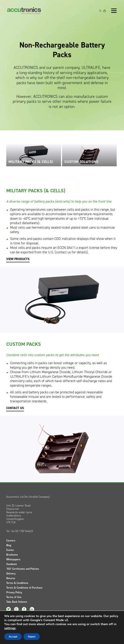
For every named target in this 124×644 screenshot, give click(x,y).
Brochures (12, 555)
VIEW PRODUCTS (18, 259)
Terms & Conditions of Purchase (24, 588)
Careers (11, 541)
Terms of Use (14, 597)
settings (10, 628)
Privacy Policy (14, 592)
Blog (9, 545)
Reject (32, 637)
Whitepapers (13, 559)
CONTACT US (15, 408)
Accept (13, 637)
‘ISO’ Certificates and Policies (23, 569)
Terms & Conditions (17, 583)
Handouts (12, 564)
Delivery (11, 574)
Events (10, 550)
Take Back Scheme (17, 602)
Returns (11, 578)
